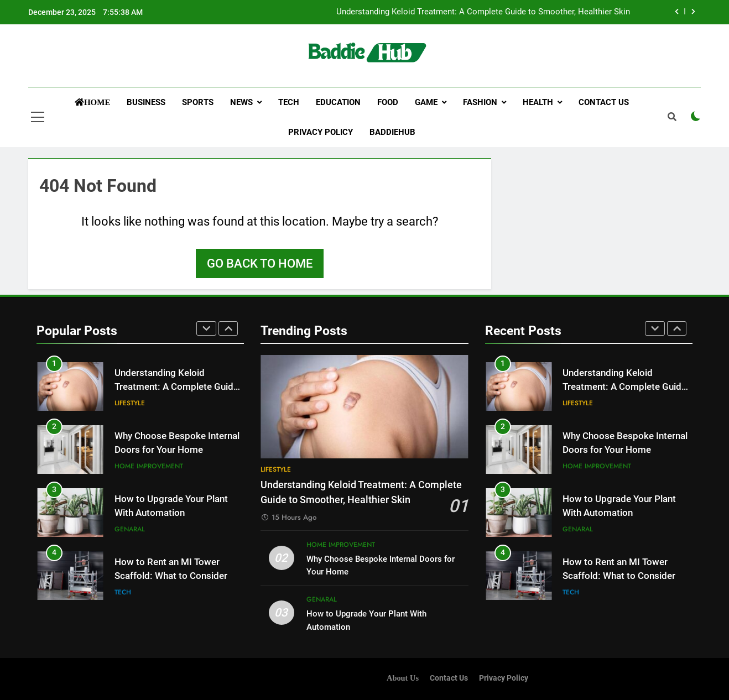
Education (338, 102)
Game (426, 102)
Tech (289, 102)
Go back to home (260, 263)
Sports (198, 102)
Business (146, 102)
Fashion (480, 102)
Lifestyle (130, 403)
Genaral (130, 529)
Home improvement (149, 466)
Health (538, 102)
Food (388, 102)
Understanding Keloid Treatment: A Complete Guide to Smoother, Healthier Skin (483, 12)
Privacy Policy (321, 132)
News (241, 102)
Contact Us (604, 102)
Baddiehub (392, 132)
